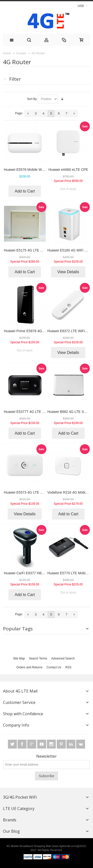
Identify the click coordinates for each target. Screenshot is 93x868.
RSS (68, 667)
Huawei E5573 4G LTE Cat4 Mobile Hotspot (38, 492)
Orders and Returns (29, 667)
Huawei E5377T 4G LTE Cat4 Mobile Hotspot (39, 412)
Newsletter (46, 756)
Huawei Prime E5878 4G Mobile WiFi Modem (39, 331)
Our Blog (11, 831)
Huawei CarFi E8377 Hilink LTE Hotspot (35, 573)
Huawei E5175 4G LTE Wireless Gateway (36, 250)
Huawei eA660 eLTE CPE (68, 170)
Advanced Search (63, 658)
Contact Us (54, 667)
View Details (68, 272)
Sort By (32, 99)
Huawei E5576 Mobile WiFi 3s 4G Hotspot (36, 170)
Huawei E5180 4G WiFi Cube (70, 250)
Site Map (19, 658)
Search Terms (38, 658)
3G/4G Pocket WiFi (20, 797)
